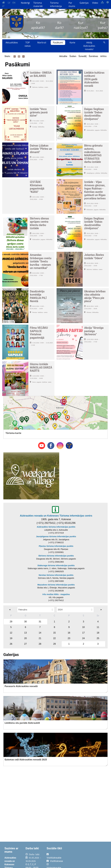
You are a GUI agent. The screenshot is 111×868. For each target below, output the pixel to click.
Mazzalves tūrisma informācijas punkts (56, 585)
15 (54, 633)
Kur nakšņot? (81, 25)
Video (95, 3)
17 (83, 633)
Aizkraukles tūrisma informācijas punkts (56, 527)
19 (11, 638)
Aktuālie (63, 56)
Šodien (73, 56)
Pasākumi (58, 43)
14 (40, 633)
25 (98, 638)
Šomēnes (93, 56)
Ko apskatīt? (38, 25)
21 (40, 638)
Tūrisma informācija (56, 4)
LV (9, 3)
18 (98, 633)
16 (69, 633)
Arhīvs (103, 56)
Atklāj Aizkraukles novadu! (89, 46)
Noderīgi (25, 3)
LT (3, 6)
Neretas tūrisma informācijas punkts (56, 575)
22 (54, 638)
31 (40, 622)
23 (69, 638)
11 (98, 627)
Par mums (72, 4)
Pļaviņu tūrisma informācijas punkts (56, 546)
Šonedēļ (82, 56)
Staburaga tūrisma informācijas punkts (56, 565)
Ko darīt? (59, 25)
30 (26, 622)
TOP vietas (28, 44)
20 (26, 638)
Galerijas (84, 3)
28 (40, 644)
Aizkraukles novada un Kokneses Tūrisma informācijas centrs (56, 516)
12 (11, 633)
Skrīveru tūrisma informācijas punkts (56, 556)
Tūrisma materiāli (38, 4)
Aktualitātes (12, 43)
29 (11, 622)
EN (14, 3)
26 (11, 644)
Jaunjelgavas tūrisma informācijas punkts (56, 536)
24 (83, 638)
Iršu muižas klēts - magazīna (56, 594)
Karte (72, 43)
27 (26, 644)
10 (83, 627)
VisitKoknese (56, 861)
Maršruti (42, 43)
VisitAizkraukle (54, 858)
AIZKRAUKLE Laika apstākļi (87, 857)
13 (26, 633)
